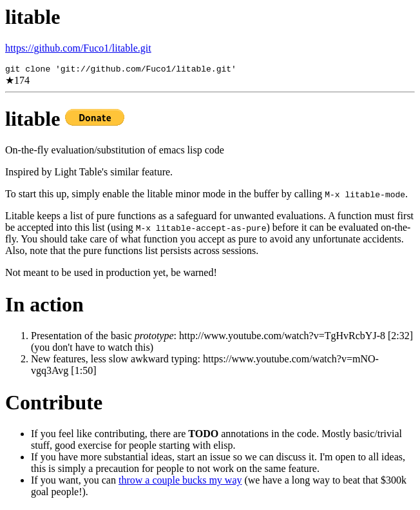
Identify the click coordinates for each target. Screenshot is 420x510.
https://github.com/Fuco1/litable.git (78, 48)
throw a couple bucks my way (180, 482)
